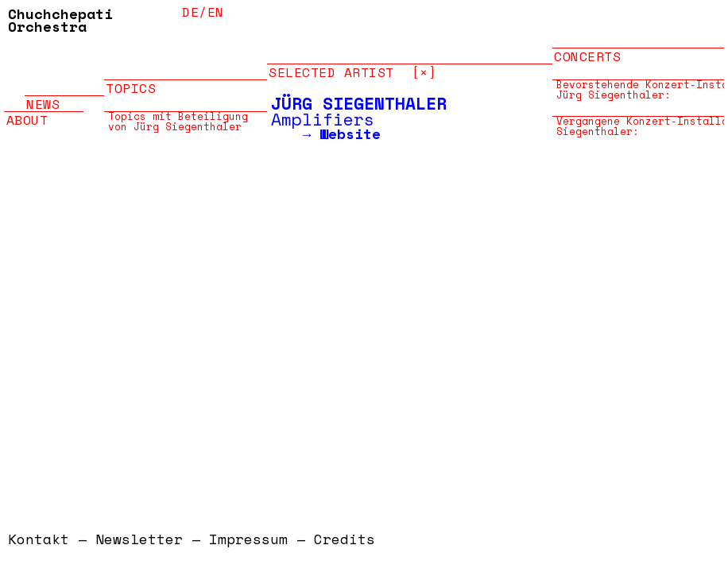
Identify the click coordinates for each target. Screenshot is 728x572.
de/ (195, 12)
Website (350, 133)
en (216, 12)
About (27, 112)
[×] (424, 64)
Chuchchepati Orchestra (60, 20)
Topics (131, 80)
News (43, 96)
